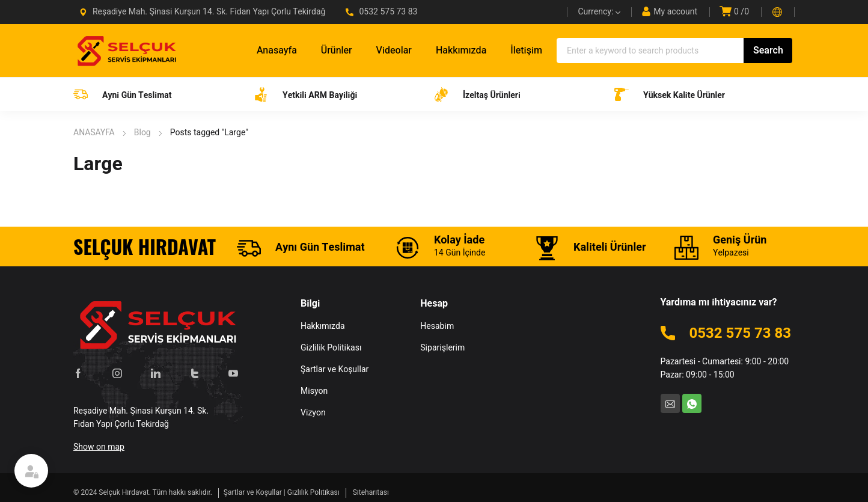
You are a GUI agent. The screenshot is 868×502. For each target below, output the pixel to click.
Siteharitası (371, 492)
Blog (142, 133)
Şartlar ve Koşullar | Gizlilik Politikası (282, 492)
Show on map (99, 447)
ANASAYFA (94, 133)
